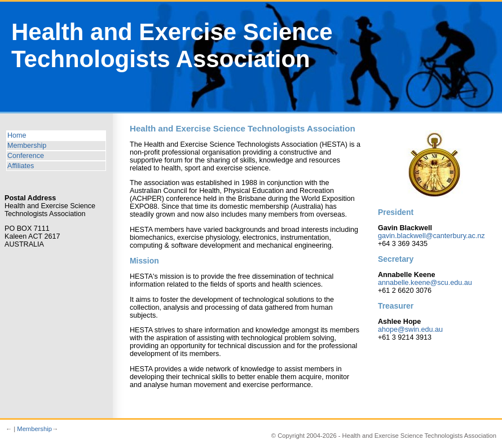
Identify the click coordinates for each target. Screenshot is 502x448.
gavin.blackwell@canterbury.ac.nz (431, 236)
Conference (26, 156)
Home (17, 135)
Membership (27, 146)
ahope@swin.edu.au (410, 330)
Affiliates (21, 166)
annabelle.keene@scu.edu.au (425, 283)
